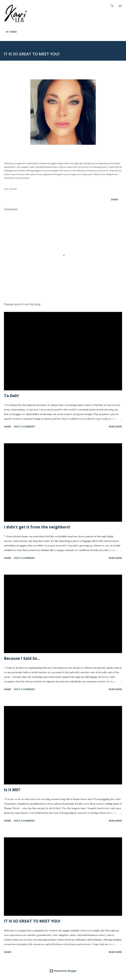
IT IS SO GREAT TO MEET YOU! (32, 921)
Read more (115, 427)
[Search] (112, 6)
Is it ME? (12, 790)
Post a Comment (25, 427)
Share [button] (115, 199)
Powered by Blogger (63, 971)
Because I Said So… (22, 658)
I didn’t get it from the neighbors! (37, 527)
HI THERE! (11, 32)
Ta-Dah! (11, 395)
